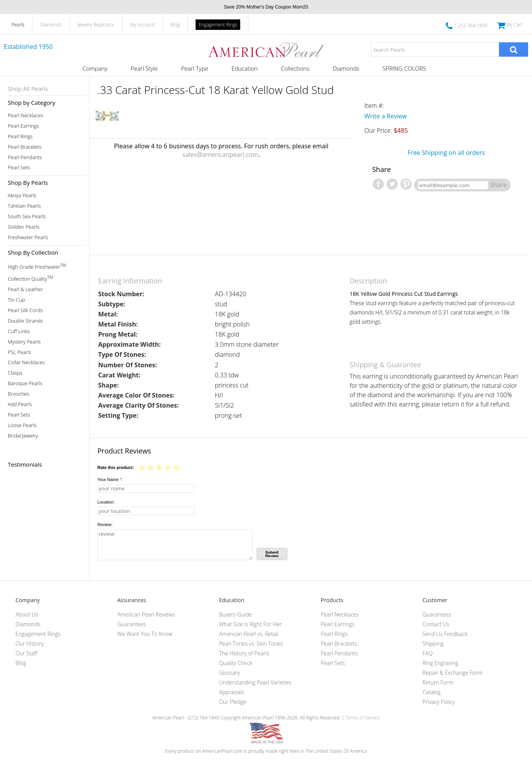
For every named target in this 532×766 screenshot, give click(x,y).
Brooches (19, 394)
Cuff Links (19, 331)
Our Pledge (232, 702)
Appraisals (231, 692)
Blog (175, 25)
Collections (295, 68)
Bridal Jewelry (23, 436)
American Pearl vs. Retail (249, 634)
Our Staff (26, 653)
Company (95, 68)
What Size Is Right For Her (250, 624)
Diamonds (51, 25)
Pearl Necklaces (25, 116)
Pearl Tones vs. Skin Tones (251, 644)
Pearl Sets (19, 168)
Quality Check (236, 663)
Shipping (433, 644)
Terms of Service (363, 718)
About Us (27, 614)
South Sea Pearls (27, 216)
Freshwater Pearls (28, 237)
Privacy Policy (439, 702)
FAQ (428, 653)
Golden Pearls (24, 227)
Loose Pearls (22, 425)
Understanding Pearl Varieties (255, 682)
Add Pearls (20, 404)
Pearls (18, 25)
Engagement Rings (218, 25)
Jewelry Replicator (96, 25)
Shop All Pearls (28, 89)
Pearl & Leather (25, 289)
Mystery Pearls (24, 342)
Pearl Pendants (25, 157)
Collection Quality (30, 278)
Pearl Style (144, 68)
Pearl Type (195, 68)
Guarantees (132, 624)
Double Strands (25, 321)
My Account (143, 25)
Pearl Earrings (23, 126)
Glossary (229, 673)
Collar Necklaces (26, 362)
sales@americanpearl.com (220, 155)
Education (245, 68)
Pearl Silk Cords (25, 310)
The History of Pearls (244, 653)
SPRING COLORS (404, 68)
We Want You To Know (145, 634)
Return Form (438, 682)
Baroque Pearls (25, 383)
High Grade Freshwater (37, 266)
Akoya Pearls (22, 195)
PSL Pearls (19, 352)
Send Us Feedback (445, 634)
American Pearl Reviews (146, 614)
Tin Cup (16, 300)
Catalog (432, 692)
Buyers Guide (235, 614)
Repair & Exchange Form (453, 673)
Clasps (15, 373)
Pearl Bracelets (25, 147)
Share (498, 185)
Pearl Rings (20, 136)
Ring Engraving (440, 663)
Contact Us (436, 624)
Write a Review (386, 116)
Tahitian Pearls (24, 206)
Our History (30, 644)
